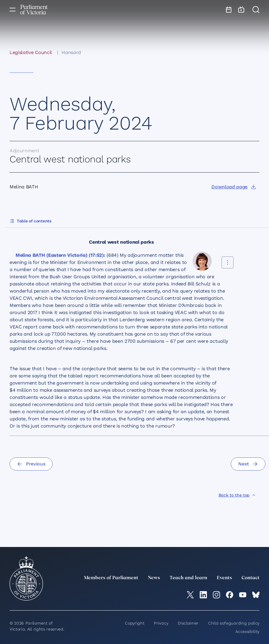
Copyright (134, 623)
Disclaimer (188, 623)
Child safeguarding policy (234, 623)
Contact (250, 578)
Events (224, 578)
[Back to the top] (237, 495)
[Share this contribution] (228, 262)
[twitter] (190, 595)
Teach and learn (188, 578)
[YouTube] (243, 595)
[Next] (248, 464)
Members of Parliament (111, 578)
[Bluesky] (256, 595)
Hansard (71, 52)
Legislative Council (31, 52)
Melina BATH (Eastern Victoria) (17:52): (60, 255)
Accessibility (247, 631)
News (154, 578)
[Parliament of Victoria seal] (26, 579)
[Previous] (31, 464)
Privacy (161, 623)
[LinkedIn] (203, 595)
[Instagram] (216, 595)
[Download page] (234, 187)
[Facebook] (230, 595)
